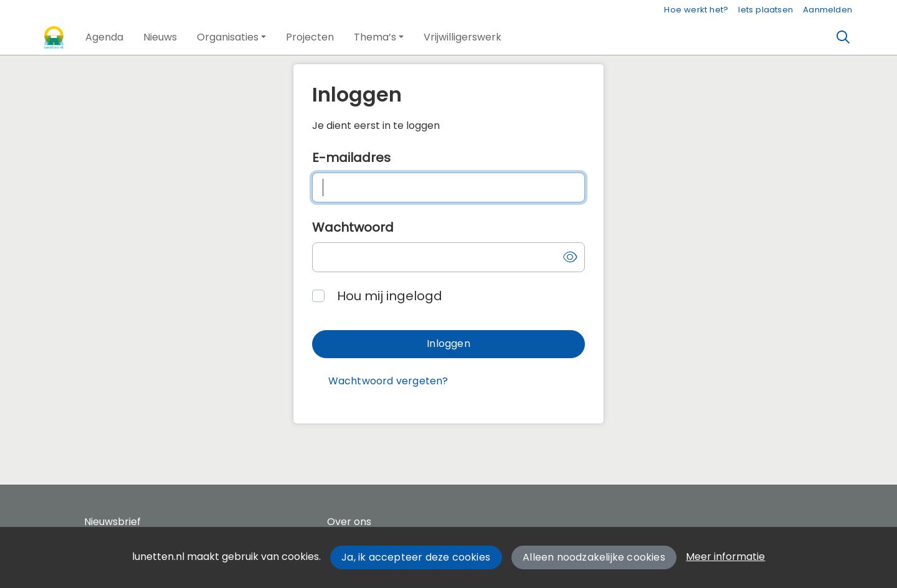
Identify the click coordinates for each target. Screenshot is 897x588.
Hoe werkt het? (696, 10)
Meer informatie (725, 557)
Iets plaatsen (766, 10)
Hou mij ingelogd (390, 296)
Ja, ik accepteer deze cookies (416, 557)
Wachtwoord (353, 227)
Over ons (349, 522)
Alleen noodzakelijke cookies (594, 557)
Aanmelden (828, 10)
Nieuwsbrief (112, 522)
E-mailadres (351, 158)
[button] (104, 37)
